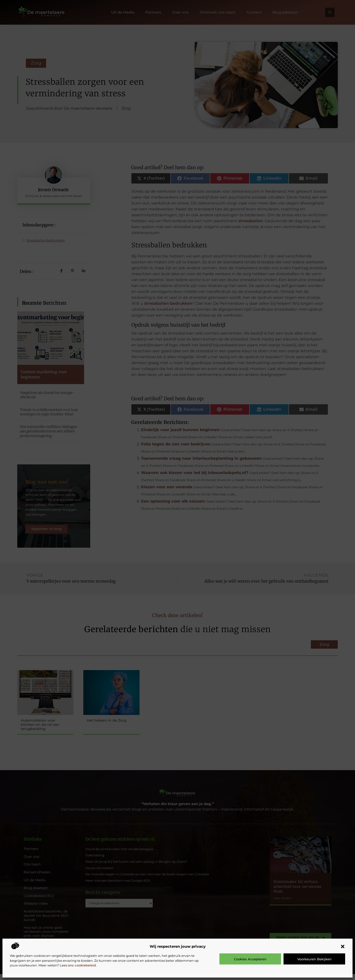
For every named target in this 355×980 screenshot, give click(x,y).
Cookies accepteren (250, 959)
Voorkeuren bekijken (314, 959)
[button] (343, 946)
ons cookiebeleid (82, 965)
